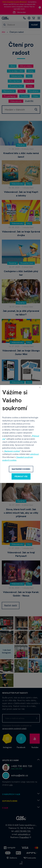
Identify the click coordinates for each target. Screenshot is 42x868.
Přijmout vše (21, 476)
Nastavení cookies (12, 451)
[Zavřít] (40, 387)
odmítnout (34, 454)
